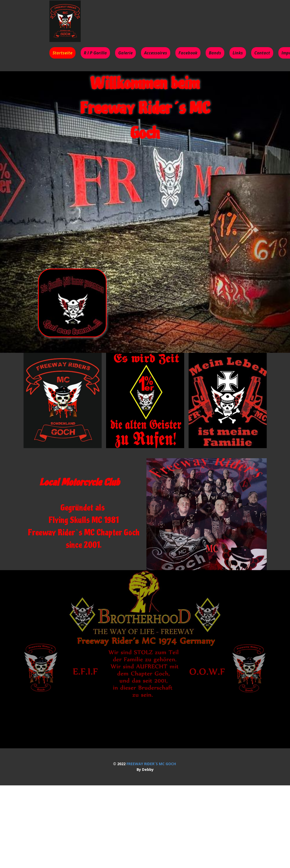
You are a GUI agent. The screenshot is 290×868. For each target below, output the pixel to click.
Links (238, 53)
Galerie (125, 53)
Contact (262, 53)
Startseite (62, 53)
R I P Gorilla (95, 53)
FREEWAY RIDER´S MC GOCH (151, 764)
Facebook (188, 53)
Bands (215, 53)
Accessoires (156, 53)
